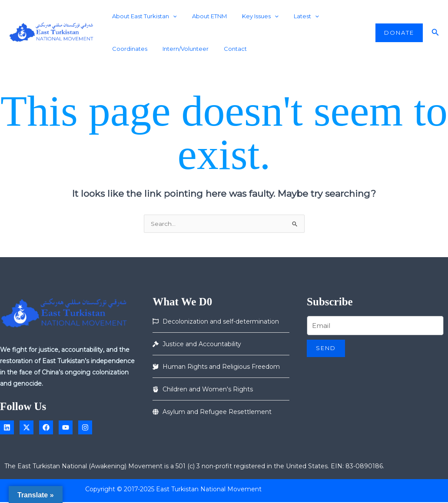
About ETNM (203, 16)
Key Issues (250, 16)
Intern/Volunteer (133, 49)
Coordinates (334, 16)
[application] (171, 16)
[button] (399, 33)
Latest (292, 16)
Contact (179, 49)
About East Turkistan (142, 16)
